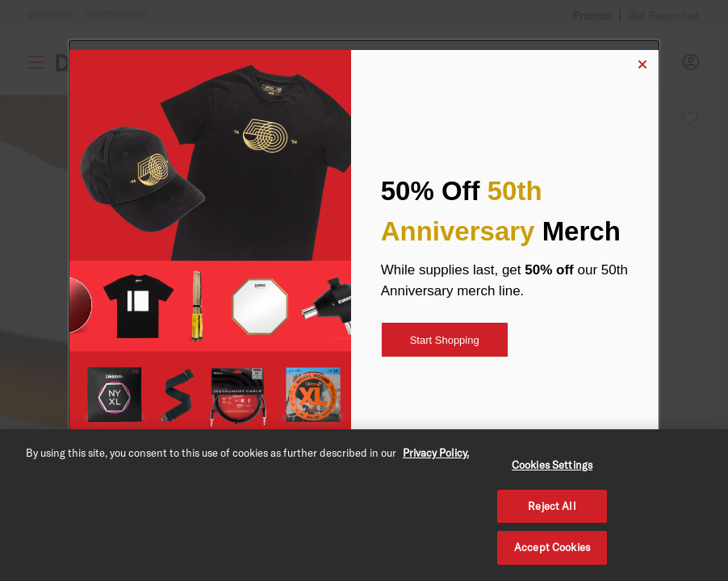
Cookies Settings (552, 465)
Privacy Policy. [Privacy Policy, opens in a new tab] (436, 453)
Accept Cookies (552, 547)
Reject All (552, 506)
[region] (364, 505)
